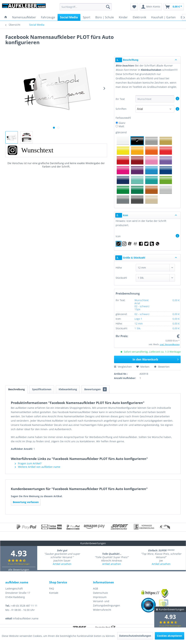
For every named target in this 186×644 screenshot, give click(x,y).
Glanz (122, 123)
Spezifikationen (42, 389)
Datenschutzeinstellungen (135, 636)
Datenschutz (100, 593)
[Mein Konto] (151, 7)
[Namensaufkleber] (24, 17)
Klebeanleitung (68, 389)
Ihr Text (121, 99)
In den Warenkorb (156, 359)
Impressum (100, 597)
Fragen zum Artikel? (28, 463)
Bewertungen (95, 389)
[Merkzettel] (134, 7)
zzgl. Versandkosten (170, 344)
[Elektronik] (139, 17)
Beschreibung (16, 389)
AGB (95, 588)
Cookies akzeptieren (170, 636)
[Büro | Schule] (105, 17)
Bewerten (162, 367)
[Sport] (87, 17)
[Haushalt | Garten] (163, 17)
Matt (121, 126)
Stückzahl (121, 278)
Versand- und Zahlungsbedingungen (107, 603)
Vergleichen (123, 367)
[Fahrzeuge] (48, 17)
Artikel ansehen (62, 564)
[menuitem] (86, 7)
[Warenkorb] (174, 7)
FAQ (52, 588)
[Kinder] (123, 17)
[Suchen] (108, 7)
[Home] (6, 17)
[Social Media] (69, 17)
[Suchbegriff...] (86, 7)
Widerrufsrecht (102, 610)
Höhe (119, 268)
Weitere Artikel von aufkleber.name (38, 467)
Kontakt (54, 593)
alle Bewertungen (19, 570)
